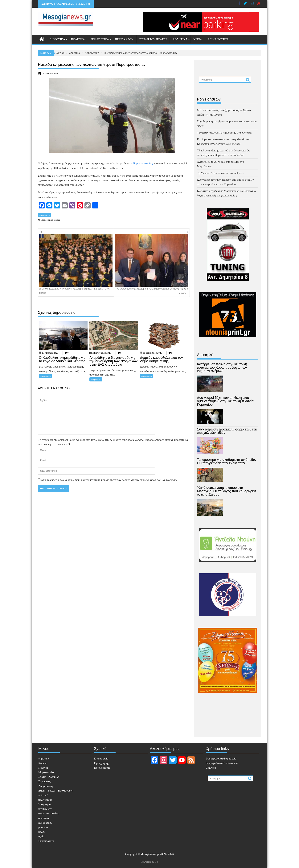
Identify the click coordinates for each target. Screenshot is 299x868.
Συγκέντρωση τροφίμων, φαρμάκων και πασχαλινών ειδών (227, 431)
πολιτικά (78, 39)
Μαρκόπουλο (46, 772)
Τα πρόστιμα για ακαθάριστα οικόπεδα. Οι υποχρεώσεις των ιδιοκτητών (227, 461)
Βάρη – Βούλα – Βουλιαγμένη (56, 791)
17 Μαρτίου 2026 (50, 353)
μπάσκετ (43, 827)
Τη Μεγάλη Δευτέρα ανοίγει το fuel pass (220, 173)
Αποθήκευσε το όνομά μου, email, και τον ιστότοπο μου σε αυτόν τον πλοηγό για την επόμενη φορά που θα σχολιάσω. (109, 480)
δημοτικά (57, 39)
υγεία (198, 39)
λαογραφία (45, 804)
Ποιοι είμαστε (102, 768)
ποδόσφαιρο (45, 823)
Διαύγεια (211, 768)
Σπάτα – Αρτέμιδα (49, 777)
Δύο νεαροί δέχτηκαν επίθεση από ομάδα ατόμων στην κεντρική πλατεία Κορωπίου (225, 401)
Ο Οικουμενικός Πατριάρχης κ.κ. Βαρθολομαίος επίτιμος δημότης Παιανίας (152, 264)
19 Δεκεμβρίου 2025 (152, 353)
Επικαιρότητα (218, 39)
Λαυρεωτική (44, 215)
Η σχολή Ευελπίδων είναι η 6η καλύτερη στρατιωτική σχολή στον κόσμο (76, 264)
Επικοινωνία (101, 759)
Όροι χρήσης (102, 763)
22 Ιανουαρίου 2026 (102, 353)
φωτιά (57, 220)
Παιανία (43, 768)
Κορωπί (43, 763)
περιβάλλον (124, 39)
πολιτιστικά (100, 39)
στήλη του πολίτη (153, 39)
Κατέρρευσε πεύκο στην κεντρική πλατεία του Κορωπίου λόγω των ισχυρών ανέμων (222, 368)
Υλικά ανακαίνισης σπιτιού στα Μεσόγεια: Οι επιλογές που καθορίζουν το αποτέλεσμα (226, 491)
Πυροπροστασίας (143, 163)
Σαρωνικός (45, 781)
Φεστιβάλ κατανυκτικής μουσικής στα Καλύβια (224, 133)
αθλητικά (180, 39)
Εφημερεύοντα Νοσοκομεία (222, 763)
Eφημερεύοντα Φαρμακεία (221, 759)
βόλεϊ (41, 832)
